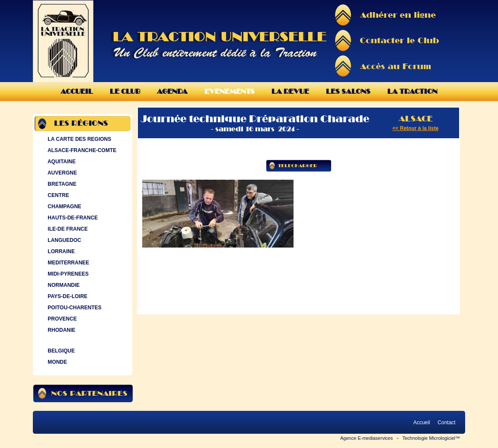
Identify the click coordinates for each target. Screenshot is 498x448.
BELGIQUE (60, 351)
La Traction (412, 91)
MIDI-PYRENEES (67, 274)
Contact (447, 423)
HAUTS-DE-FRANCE (72, 218)
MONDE (56, 362)
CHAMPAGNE (64, 207)
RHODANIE (61, 330)
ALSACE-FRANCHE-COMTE (81, 150)
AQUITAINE (61, 162)
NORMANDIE (63, 285)
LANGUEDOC (64, 240)
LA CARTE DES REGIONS (78, 139)
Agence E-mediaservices (367, 438)
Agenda (172, 91)
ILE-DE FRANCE (67, 229)
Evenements (230, 91)
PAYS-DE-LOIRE (67, 296)
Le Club (125, 91)
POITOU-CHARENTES (74, 308)
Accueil (77, 91)
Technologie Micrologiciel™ (431, 438)
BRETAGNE (61, 184)
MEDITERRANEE (67, 263)
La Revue (290, 91)
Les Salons (348, 91)
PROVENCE (61, 319)
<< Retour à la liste (416, 128)
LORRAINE (60, 251)
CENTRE (57, 195)
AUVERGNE (61, 173)
